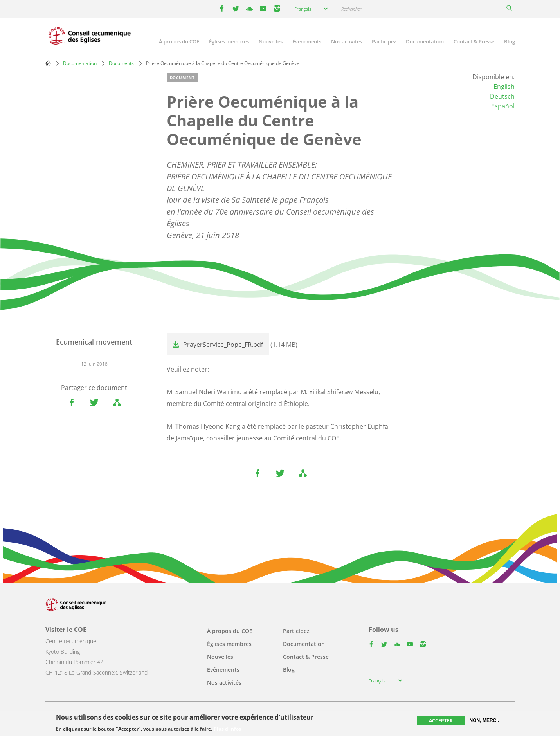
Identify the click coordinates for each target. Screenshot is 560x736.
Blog (510, 41)
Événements (307, 41)
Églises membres (229, 41)
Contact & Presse (474, 41)
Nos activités (347, 41)
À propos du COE (179, 41)
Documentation (425, 41)
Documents (121, 63)
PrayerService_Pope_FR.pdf (223, 345)
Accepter (441, 721)
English (504, 87)
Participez (384, 41)
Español (503, 106)
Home (48, 63)
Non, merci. (484, 720)
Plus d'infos (227, 729)
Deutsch (502, 96)
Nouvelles (271, 41)
